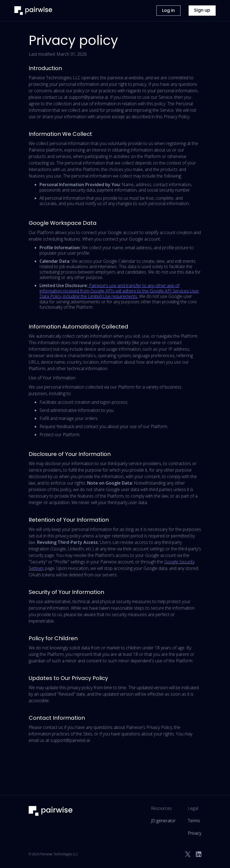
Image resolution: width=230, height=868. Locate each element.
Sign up (202, 10)
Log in (168, 10)
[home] (33, 10)
